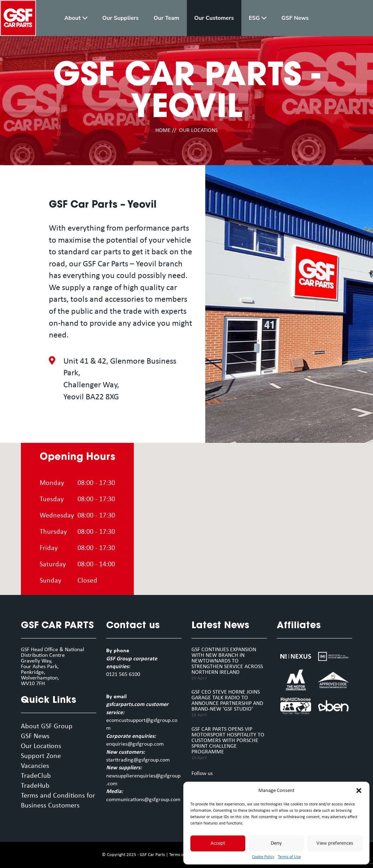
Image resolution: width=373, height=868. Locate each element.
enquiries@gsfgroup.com (135, 744)
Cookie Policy (263, 857)
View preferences (335, 843)
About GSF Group (47, 727)
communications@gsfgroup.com (143, 800)
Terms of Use (289, 857)
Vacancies (35, 766)
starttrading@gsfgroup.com (138, 760)
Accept (218, 843)
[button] (359, 791)
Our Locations (41, 746)
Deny (276, 843)
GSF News (35, 736)
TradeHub (35, 786)
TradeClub (36, 776)
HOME (163, 131)
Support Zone (41, 756)
